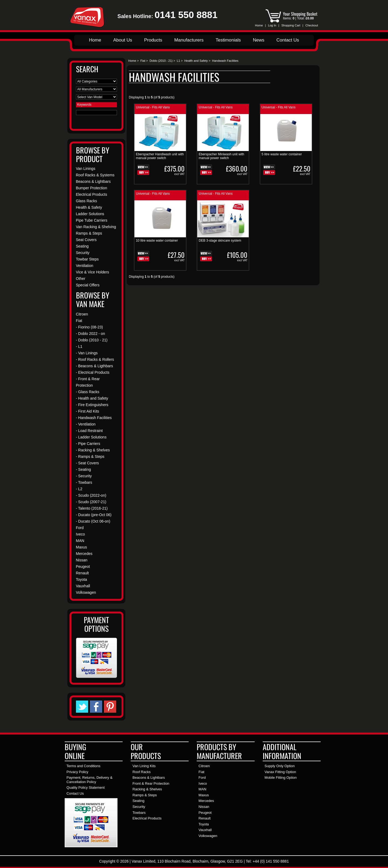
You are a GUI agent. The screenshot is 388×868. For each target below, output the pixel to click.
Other (81, 279)
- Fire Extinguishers (92, 405)
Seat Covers (86, 240)
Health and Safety (196, 61)
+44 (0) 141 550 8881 (271, 861)
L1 (178, 61)
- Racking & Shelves (93, 450)
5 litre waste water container (282, 154)
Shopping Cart (291, 25)
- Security (84, 476)
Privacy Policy (77, 772)
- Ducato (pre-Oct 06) (94, 515)
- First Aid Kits (88, 411)
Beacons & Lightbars (93, 181)
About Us (123, 40)
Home (259, 25)
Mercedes (84, 554)
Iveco (80, 534)
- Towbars (84, 482)
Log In (272, 25)
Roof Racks (142, 772)
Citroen (82, 314)
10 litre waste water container (157, 241)
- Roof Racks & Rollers (95, 359)
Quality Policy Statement (86, 788)
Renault (82, 573)
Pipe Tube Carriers (92, 220)
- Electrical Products (93, 372)
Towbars (139, 813)
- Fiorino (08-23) (89, 327)
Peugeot (83, 567)
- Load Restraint (89, 431)
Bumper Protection (92, 188)
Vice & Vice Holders (93, 272)
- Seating (84, 469)
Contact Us (288, 40)
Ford (80, 528)
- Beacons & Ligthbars (95, 366)
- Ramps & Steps (90, 457)
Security (83, 253)
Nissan (82, 560)
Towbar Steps (87, 259)
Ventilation (85, 266)
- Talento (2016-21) (92, 508)
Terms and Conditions (84, 766)
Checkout (312, 25)
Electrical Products (92, 194)
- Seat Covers (88, 463)
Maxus (82, 547)
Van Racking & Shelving (96, 227)
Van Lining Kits (144, 766)
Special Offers (88, 285)
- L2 (79, 489)
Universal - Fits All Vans (153, 107)
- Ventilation (86, 424)
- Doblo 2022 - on (91, 334)
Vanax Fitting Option (280, 772)
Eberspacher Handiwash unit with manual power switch (160, 156)
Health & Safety (89, 207)
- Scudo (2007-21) (91, 502)
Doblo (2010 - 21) (161, 61)
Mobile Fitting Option (281, 778)
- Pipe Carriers (88, 444)
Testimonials (228, 40)
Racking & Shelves (147, 789)
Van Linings (86, 169)
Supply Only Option (280, 766)
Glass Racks (87, 201)
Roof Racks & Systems (95, 175)
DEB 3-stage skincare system (220, 241)
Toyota (82, 579)
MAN (80, 541)
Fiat (143, 61)
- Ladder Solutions (91, 437)
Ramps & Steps (89, 233)
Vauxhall (83, 586)
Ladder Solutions (90, 214)
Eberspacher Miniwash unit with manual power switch (221, 156)
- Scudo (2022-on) (91, 495)
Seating (82, 246)
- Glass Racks (88, 392)
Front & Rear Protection (151, 783)
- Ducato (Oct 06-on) (93, 521)
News (259, 40)
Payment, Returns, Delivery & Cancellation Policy (90, 780)
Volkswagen (86, 592)
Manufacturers (189, 40)
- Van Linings (87, 353)
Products (153, 40)
